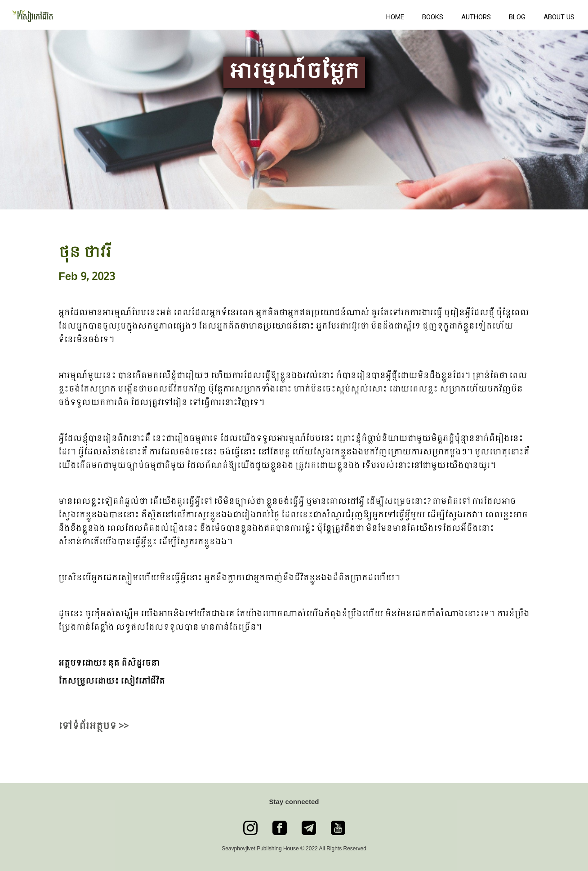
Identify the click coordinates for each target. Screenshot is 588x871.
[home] (191, 15)
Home (395, 17)
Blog (517, 17)
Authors (476, 17)
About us (559, 17)
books (433, 17)
